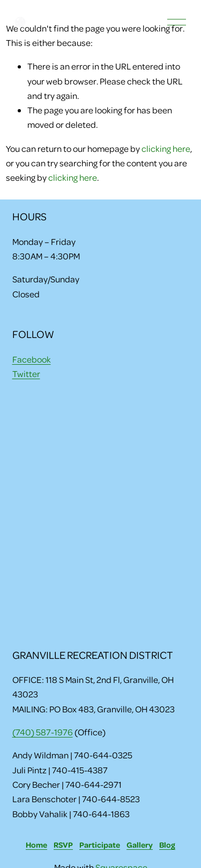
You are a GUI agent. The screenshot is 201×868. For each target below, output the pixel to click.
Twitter (26, 374)
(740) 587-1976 (43, 732)
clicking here (166, 148)
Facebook (32, 359)
